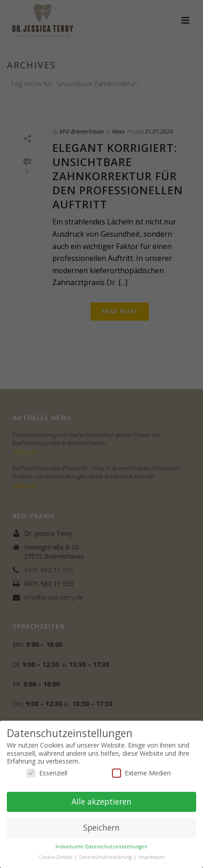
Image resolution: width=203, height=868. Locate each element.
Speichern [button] (101, 827)
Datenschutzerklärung (106, 857)
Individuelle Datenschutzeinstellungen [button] (101, 847)
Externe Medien (141, 773)
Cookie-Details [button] (56, 857)
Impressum (152, 857)
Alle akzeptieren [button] (101, 801)
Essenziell (47, 773)
